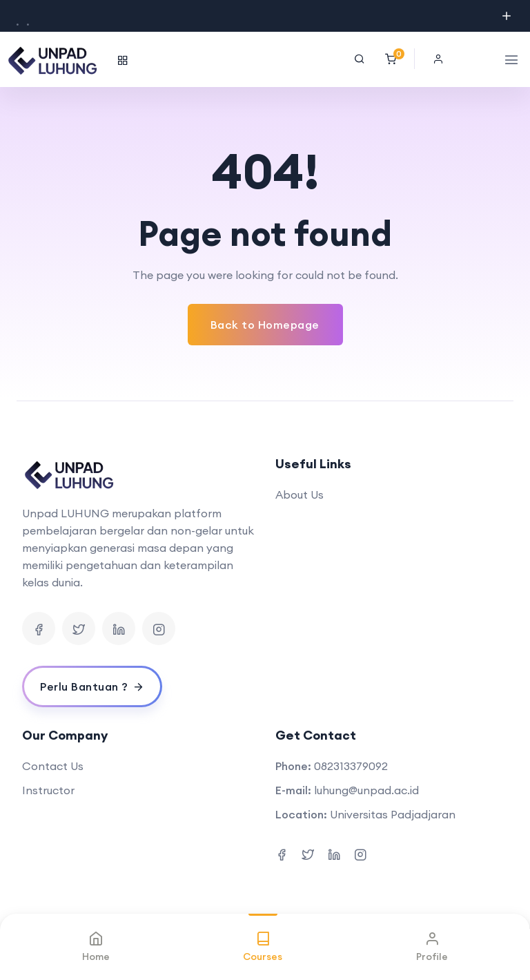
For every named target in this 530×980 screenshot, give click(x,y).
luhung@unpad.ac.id (366, 790)
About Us (300, 494)
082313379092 (351, 766)
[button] (442, 59)
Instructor (48, 790)
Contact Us (53, 766)
